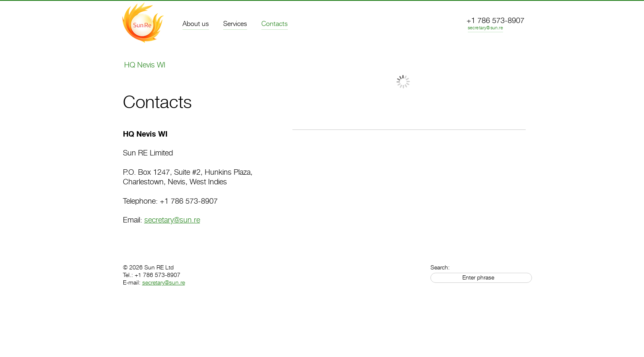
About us (196, 24)
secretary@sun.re (485, 28)
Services (235, 24)
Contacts (275, 24)
